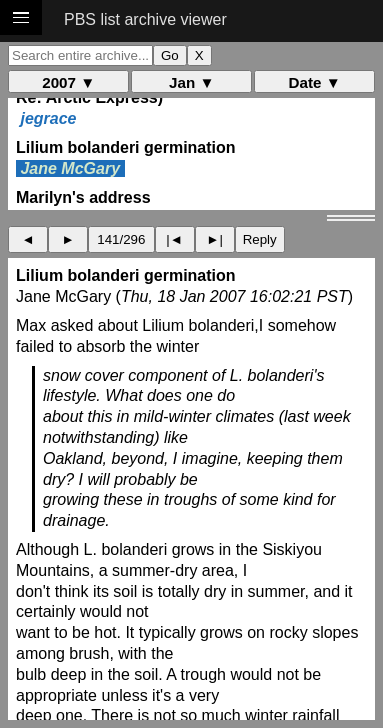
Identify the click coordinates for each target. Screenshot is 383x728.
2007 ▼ (68, 82)
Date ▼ (315, 82)
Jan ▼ (191, 82)
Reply (260, 239)
